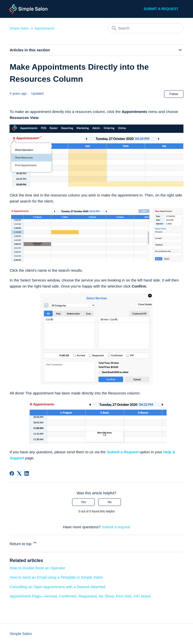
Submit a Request (123, 452)
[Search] (146, 28)
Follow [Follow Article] (174, 94)
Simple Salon (19, 28)
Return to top (23, 543)
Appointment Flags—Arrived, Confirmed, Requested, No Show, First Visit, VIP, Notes (80, 596)
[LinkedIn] (27, 473)
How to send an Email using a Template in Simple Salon (56, 577)
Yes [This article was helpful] (83, 502)
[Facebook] (12, 473)
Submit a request (161, 9)
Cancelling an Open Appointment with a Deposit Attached (57, 587)
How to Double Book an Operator (37, 568)
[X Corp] (19, 473)
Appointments (44, 28)
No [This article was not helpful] (109, 502)
